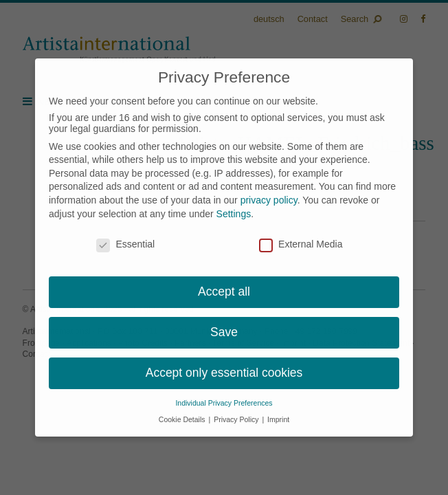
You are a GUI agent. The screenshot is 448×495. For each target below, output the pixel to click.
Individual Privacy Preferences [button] (224, 403)
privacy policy (269, 200)
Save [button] (224, 332)
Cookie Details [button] (183, 419)
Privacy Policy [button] (237, 419)
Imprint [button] (278, 419)
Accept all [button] (224, 291)
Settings (234, 214)
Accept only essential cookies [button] (224, 373)
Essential (125, 244)
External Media (301, 244)
